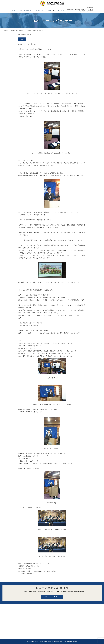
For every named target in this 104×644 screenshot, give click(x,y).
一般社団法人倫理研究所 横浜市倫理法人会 (52, 642)
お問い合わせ (61, 10)
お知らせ (22, 39)
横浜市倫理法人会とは (26, 10)
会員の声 (50, 10)
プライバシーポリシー (52, 597)
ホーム (13, 10)
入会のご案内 (39, 10)
